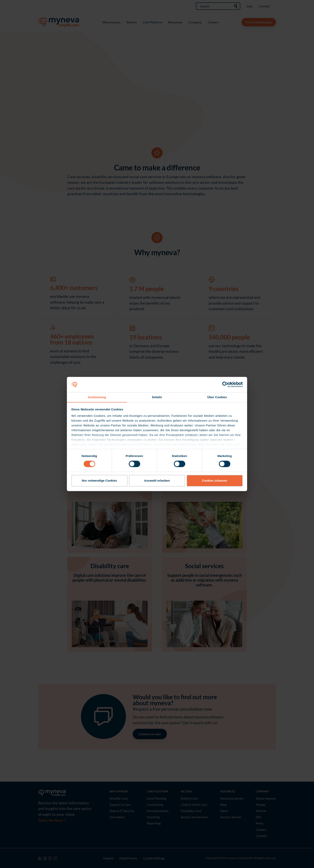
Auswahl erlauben (157, 481)
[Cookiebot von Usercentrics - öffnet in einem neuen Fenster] (225, 384)
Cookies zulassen (215, 481)
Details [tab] (157, 397)
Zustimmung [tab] (97, 397)
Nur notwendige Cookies (100, 481)
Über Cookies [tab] (217, 397)
